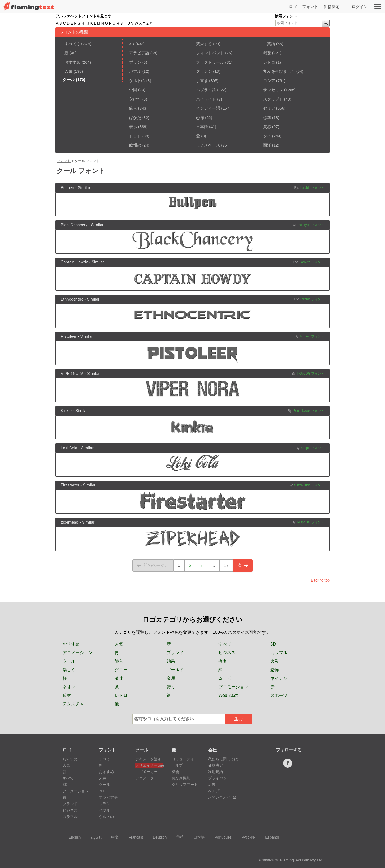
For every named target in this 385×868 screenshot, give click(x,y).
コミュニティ (183, 759)
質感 (267, 127)
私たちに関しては (223, 759)
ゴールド (175, 670)
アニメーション (78, 653)
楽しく (69, 670)
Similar (84, 188)
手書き (202, 81)
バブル (135, 71)
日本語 (202, 127)
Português (220, 837)
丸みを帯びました (279, 71)
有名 (223, 661)
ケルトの (137, 81)
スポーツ (279, 695)
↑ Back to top (319, 580)
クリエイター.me (149, 765)
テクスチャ (73, 704)
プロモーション (233, 687)
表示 (133, 127)
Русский (246, 837)
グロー (121, 670)
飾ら (133, 108)
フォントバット (210, 53)
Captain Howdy (74, 262)
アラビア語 (139, 53)
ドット (135, 136)
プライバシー (219, 778)
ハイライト (206, 99)
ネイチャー (281, 678)
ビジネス (227, 653)
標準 (267, 118)
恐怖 (200, 118)
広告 (212, 785)
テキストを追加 (148, 759)
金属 (171, 678)
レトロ (269, 62)
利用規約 (215, 772)
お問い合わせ (222, 797)
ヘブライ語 (206, 90)
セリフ (269, 108)
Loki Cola (69, 448)
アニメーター (147, 778)
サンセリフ (273, 90)
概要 (267, 53)
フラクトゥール (210, 62)
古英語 (269, 44)
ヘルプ (177, 765)
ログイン (360, 7)
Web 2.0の (228, 695)
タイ (267, 136)
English (72, 837)
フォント (310, 7)
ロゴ (293, 7)
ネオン (69, 687)
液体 (119, 678)
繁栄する (204, 44)
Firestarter (70, 485)
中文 (112, 837)
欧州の (135, 145)
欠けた (135, 99)
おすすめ (72, 62)
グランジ (204, 71)
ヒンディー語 (208, 108)
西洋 (267, 145)
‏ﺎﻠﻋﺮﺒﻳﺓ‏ (93, 837)
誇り (171, 687)
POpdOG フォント (311, 374)
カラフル (279, 653)
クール (69, 661)
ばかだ (135, 118)
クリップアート (185, 785)
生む (238, 719)
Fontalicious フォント (309, 411)
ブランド (175, 653)
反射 (67, 695)
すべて (70, 44)
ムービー (227, 678)
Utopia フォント (313, 448)
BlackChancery (74, 225)
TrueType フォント (311, 225)
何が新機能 (181, 778)
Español (269, 837)
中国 (133, 90)
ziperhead (70, 522)
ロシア (269, 81)
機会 (175, 772)
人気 (68, 71)
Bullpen (68, 188)
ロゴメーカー (147, 772)
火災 (275, 661)
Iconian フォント (312, 336)
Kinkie (66, 411)
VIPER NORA (72, 374)
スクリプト (273, 99)
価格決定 (332, 7)
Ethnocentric (72, 299)
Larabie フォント (312, 188)
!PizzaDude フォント (309, 485)
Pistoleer (69, 336)
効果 (171, 661)
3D (132, 44)
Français (133, 837)
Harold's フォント (312, 262)
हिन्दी (177, 837)
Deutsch (157, 837)
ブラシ (135, 62)
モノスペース (208, 145)
